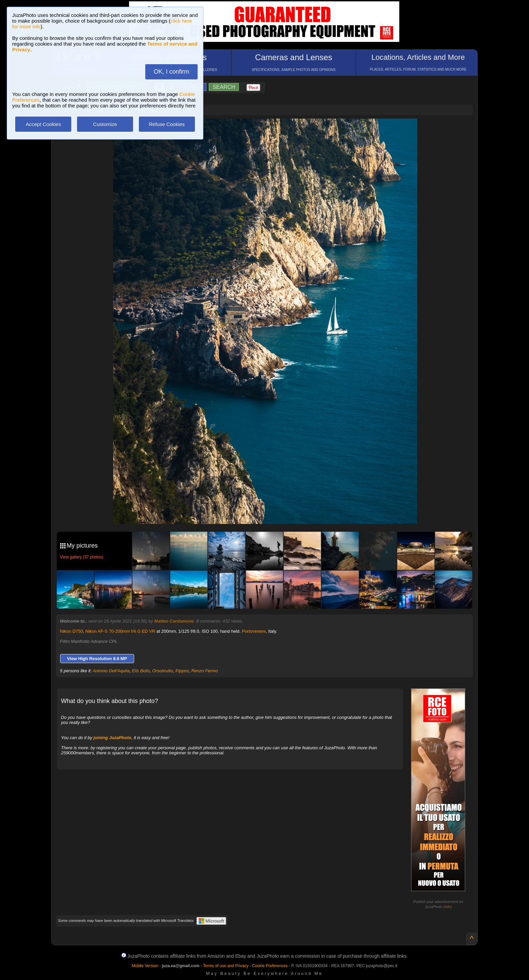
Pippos (182, 671)
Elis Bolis (141, 671)
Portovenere (254, 631)
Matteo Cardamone (174, 621)
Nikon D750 (72, 631)
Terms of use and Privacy (226, 966)
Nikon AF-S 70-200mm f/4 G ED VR (120, 631)
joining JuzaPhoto (112, 738)
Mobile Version (145, 966)
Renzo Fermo (205, 671)
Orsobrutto (163, 671)
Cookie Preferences (270, 966)
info (448, 907)
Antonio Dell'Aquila (111, 671)
